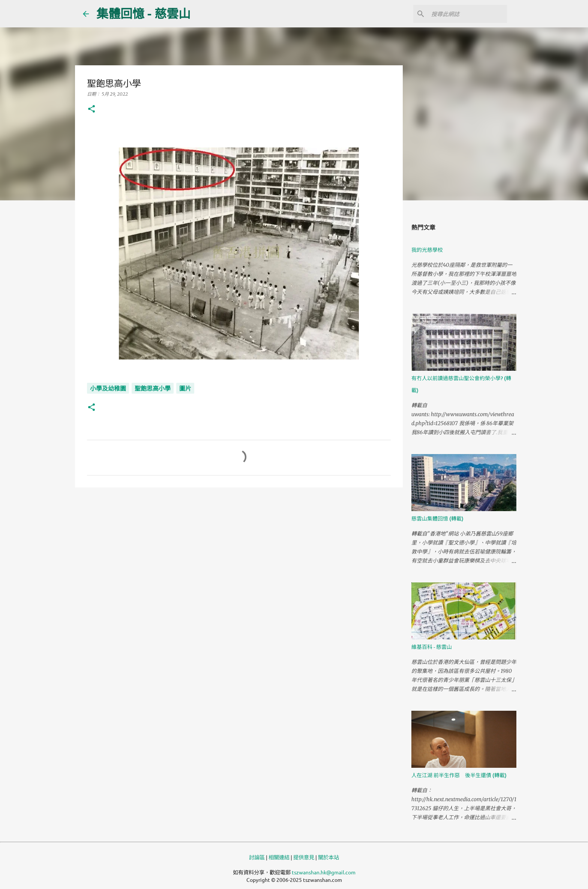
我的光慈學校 (427, 250)
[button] (91, 109)
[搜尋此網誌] (468, 14)
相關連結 (279, 857)
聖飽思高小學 (153, 388)
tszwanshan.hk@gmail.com (324, 872)
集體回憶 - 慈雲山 (143, 14)
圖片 (185, 388)
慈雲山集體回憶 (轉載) (437, 518)
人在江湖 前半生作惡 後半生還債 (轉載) (459, 775)
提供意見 (304, 857)
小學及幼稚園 (108, 388)
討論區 (257, 857)
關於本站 (328, 857)
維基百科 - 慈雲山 (432, 647)
